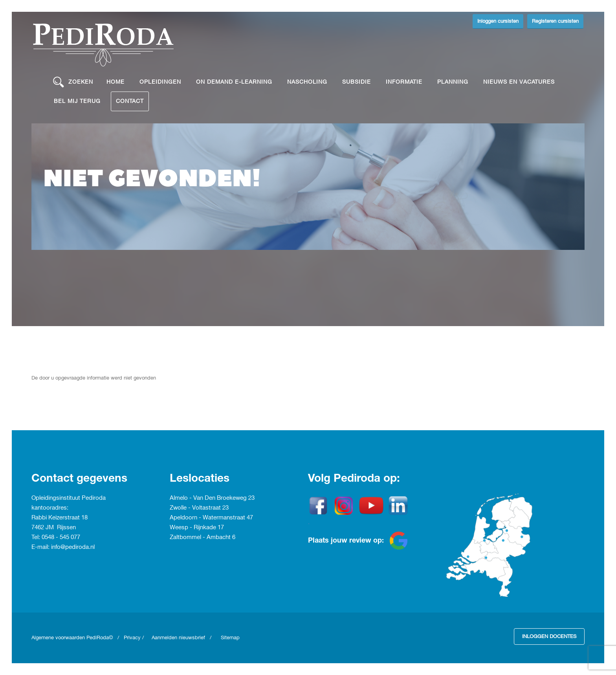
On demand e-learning (234, 82)
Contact (130, 101)
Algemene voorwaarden (59, 638)
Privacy (132, 638)
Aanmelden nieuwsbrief (178, 638)
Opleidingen (160, 82)
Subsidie (357, 82)
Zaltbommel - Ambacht (201, 537)
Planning (453, 82)
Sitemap (230, 638)
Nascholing (307, 82)
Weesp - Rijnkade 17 (197, 528)
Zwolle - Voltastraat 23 (199, 508)
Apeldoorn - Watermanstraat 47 (211, 518)
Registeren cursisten (555, 21)
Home (115, 82)
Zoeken (73, 82)
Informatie (404, 82)
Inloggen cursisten (498, 21)
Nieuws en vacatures (519, 82)
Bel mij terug (77, 101)
